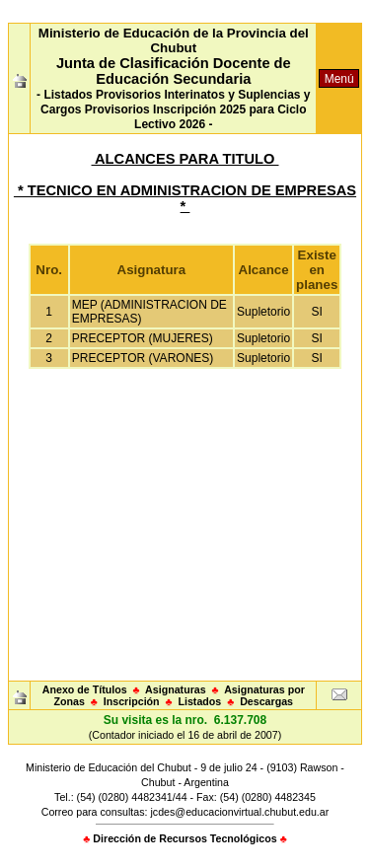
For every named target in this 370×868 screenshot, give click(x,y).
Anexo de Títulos (85, 689)
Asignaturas (176, 689)
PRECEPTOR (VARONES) (143, 358)
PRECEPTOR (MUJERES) (143, 338)
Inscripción (132, 701)
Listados (199, 701)
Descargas (266, 701)
